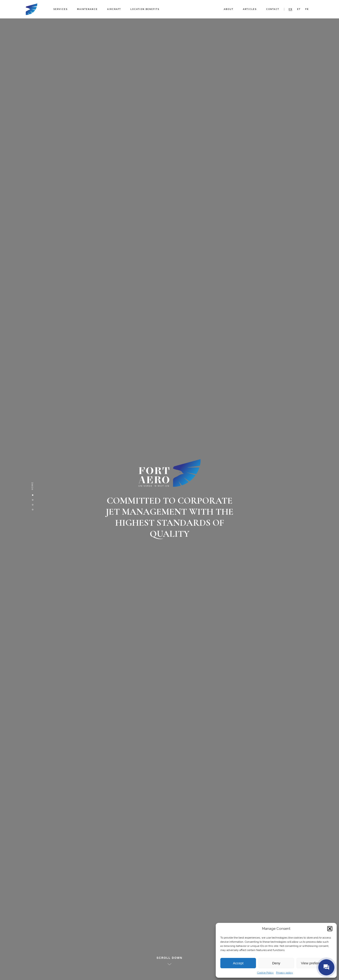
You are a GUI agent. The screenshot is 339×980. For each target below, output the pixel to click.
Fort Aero (32, 9)
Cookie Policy (265, 973)
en (291, 9)
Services (60, 9)
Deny (276, 963)
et (299, 9)
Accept (238, 963)
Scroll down (169, 958)
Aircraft (114, 9)
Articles (250, 9)
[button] (330, 929)
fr (307, 9)
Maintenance (87, 9)
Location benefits (145, 9)
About (229, 9)
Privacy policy (284, 973)
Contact (273, 9)
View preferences (314, 963)
